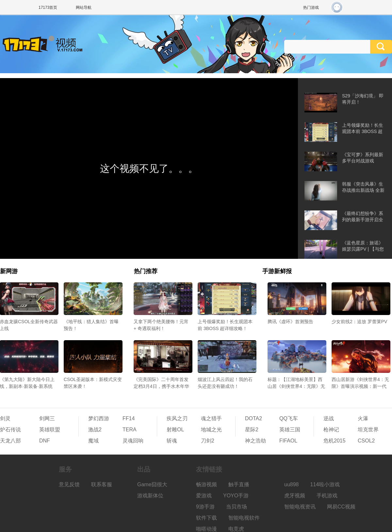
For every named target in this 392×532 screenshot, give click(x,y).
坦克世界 (368, 430)
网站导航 (84, 8)
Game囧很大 (152, 484)
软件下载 (206, 518)
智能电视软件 (244, 518)
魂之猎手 (211, 418)
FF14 (129, 418)
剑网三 (47, 418)
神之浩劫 (255, 441)
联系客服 (102, 484)
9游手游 (205, 507)
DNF (45, 441)
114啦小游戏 (325, 484)
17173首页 (48, 8)
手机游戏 (327, 496)
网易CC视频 (341, 507)
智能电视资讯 (300, 507)
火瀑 (363, 418)
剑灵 (5, 418)
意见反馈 (69, 484)
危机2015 (335, 441)
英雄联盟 (50, 430)
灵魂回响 (133, 441)
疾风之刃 (177, 418)
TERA (130, 430)
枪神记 (331, 430)
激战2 (95, 430)
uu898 (292, 484)
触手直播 (239, 484)
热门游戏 (311, 8)
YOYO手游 (236, 496)
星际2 (252, 430)
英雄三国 (290, 430)
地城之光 (211, 430)
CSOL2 (366, 441)
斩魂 (172, 441)
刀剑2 (208, 441)
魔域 (93, 441)
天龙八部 (10, 441)
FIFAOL (288, 441)
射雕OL (175, 430)
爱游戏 (204, 496)
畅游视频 (206, 484)
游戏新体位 (150, 496)
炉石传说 (10, 430)
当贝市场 (237, 507)
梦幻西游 (99, 418)
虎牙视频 (295, 496)
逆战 (329, 418)
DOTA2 (253, 418)
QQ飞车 (289, 418)
